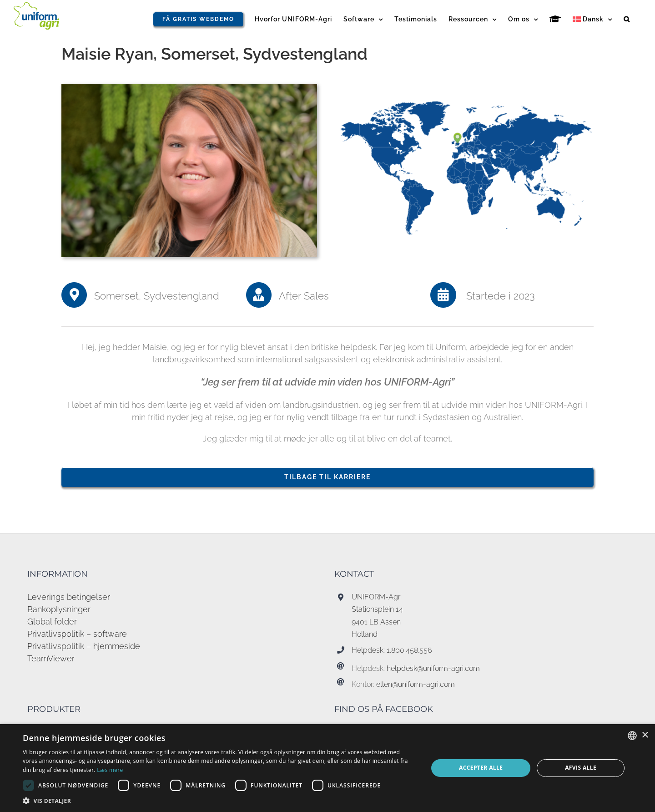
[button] (627, 19)
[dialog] (327, 768)
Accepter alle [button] (481, 768)
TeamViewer (51, 658)
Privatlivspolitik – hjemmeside (84, 646)
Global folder (52, 622)
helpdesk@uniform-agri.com (433, 668)
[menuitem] (592, 19)
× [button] (645, 735)
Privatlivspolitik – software (77, 634)
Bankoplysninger (59, 609)
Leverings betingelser (69, 597)
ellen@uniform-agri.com (416, 684)
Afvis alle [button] (581, 768)
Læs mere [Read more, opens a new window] (110, 770)
